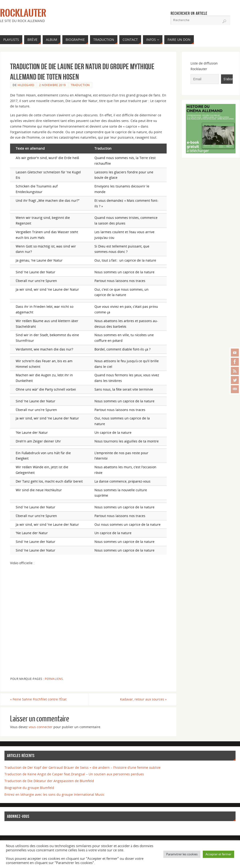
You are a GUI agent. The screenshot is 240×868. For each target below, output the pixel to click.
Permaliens (54, 679)
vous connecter (41, 727)
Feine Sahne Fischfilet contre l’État (38, 699)
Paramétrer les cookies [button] (182, 854)
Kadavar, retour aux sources (143, 699)
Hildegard (26, 85)
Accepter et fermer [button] (218, 854)
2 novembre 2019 (52, 85)
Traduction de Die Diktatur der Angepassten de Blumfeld (49, 781)
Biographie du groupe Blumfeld (29, 788)
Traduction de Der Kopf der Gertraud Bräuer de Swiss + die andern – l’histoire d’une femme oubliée (82, 767)
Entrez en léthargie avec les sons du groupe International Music (54, 794)
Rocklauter (23, 13)
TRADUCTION (80, 85)
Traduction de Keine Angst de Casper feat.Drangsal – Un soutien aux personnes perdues (74, 774)
